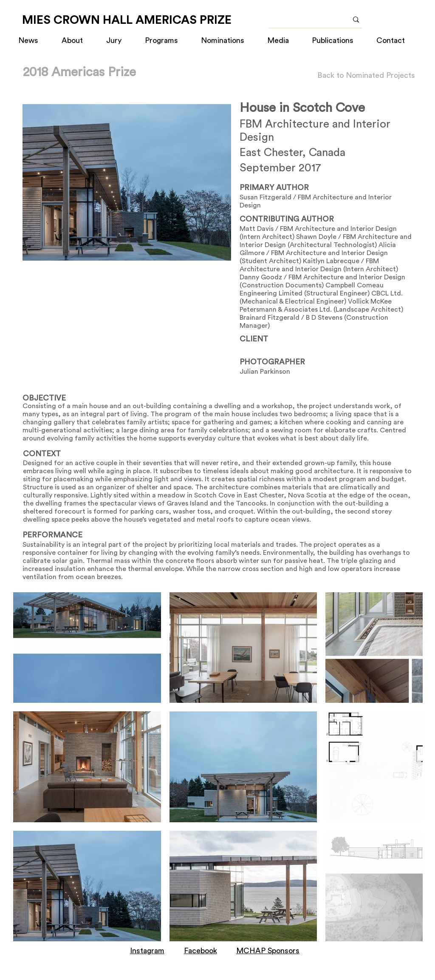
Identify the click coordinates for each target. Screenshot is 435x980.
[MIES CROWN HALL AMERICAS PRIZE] (127, 20)
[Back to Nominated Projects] (366, 75)
